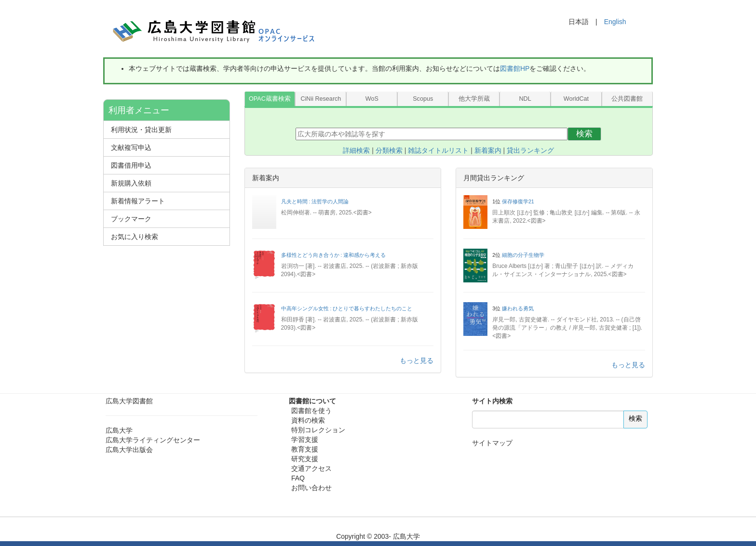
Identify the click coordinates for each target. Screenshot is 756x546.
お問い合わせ (311, 488)
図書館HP (515, 68)
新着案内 (488, 150)
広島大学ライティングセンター (153, 440)
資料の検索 (308, 420)
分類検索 (389, 150)
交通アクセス (311, 468)
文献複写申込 (131, 147)
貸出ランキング (530, 150)
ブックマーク (131, 219)
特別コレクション (318, 430)
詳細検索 (356, 150)
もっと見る (417, 360)
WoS (372, 99)
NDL (525, 99)
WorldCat (576, 99)
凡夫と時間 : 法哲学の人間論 (315, 201)
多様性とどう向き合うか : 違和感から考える (334, 255)
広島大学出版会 (129, 450)
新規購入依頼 (131, 183)
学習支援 (305, 439)
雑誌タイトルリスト (438, 150)
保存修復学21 (518, 201)
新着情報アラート (138, 201)
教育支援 (305, 449)
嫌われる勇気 (518, 308)
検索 (584, 134)
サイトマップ (492, 443)
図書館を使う (311, 411)
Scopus (423, 99)
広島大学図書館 (129, 401)
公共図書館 (627, 99)
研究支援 (305, 459)
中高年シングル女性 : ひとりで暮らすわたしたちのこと (347, 308)
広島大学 (119, 430)
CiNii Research (321, 99)
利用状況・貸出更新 (141, 130)
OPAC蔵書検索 (270, 99)
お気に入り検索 (135, 237)
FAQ (298, 478)
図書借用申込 (131, 165)
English (615, 22)
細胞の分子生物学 (523, 255)
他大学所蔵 (474, 99)
